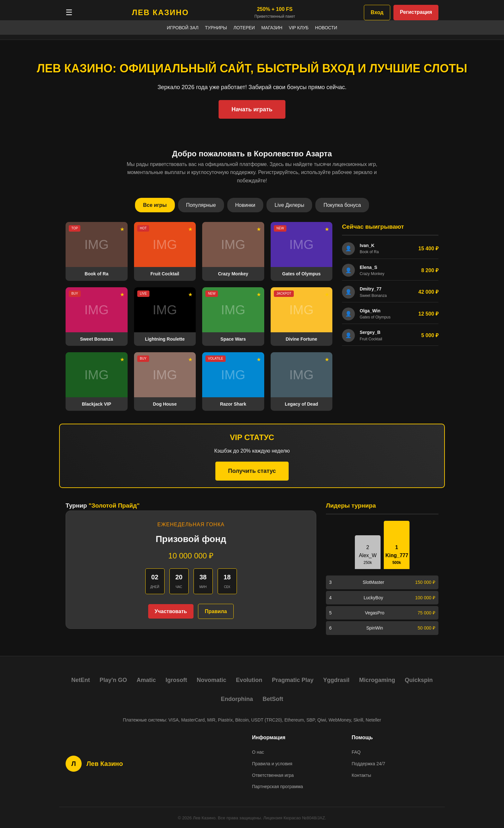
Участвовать (171, 611)
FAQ (356, 752)
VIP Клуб (299, 28)
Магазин (272, 28)
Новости (326, 28)
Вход (377, 12)
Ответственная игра (273, 775)
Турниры (216, 28)
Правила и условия (272, 764)
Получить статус (252, 471)
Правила (216, 611)
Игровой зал (183, 28)
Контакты (361, 775)
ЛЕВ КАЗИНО (160, 12)
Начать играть (252, 109)
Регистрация (416, 12)
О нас (258, 752)
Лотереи (244, 28)
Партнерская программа (278, 787)
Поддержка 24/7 (368, 764)
